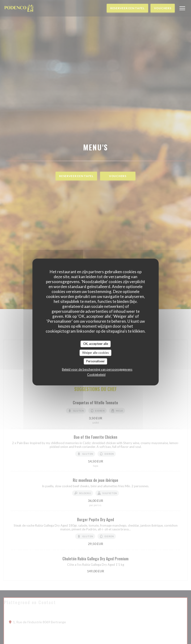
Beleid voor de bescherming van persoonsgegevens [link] (97, 369)
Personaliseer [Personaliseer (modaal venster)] (95, 361)
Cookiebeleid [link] (96, 375)
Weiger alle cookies (95, 353)
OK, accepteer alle (96, 344)
